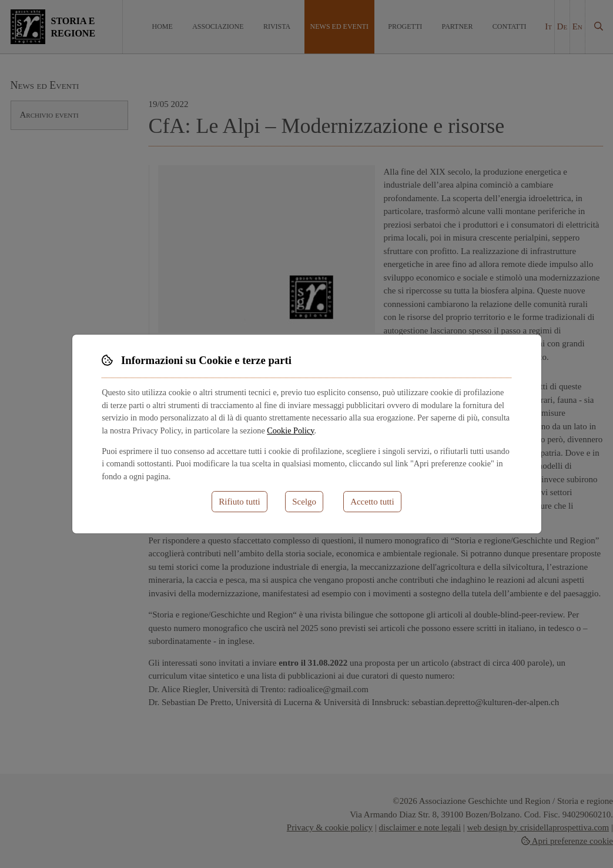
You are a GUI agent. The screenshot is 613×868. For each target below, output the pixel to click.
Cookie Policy (290, 430)
